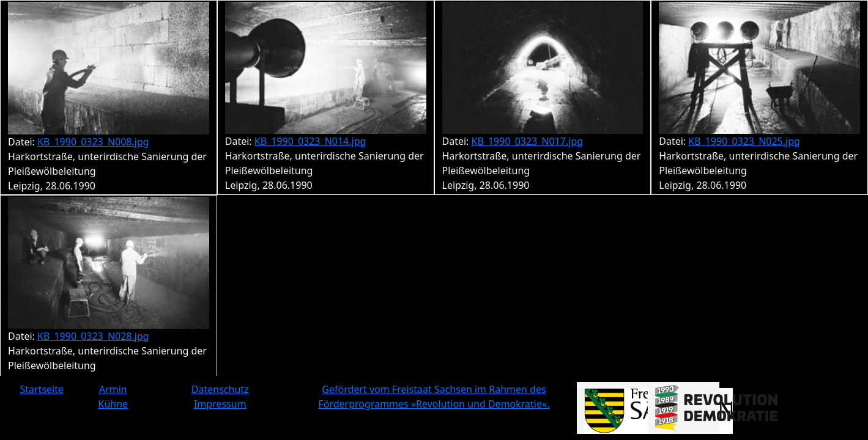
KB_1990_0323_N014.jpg (310, 141)
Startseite (42, 389)
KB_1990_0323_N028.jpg (93, 336)
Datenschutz (220, 389)
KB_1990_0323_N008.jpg (93, 142)
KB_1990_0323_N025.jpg (744, 141)
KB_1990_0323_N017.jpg (528, 141)
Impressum (220, 404)
